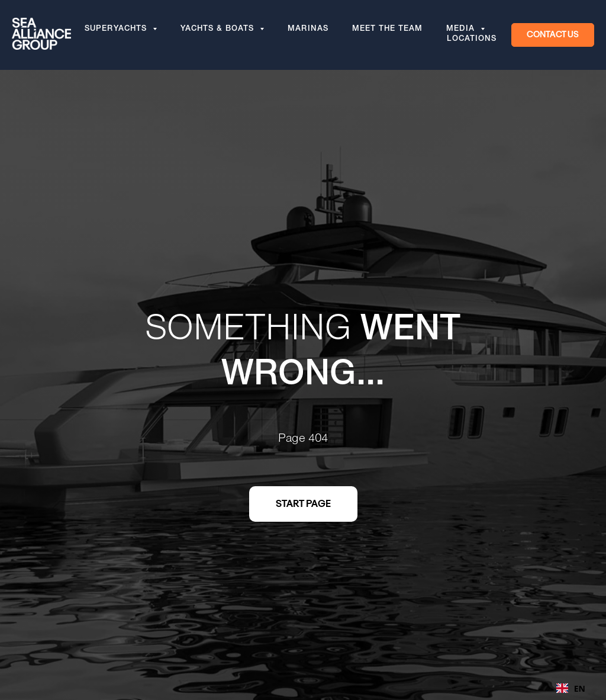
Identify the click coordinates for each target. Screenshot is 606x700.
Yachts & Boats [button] (219, 30)
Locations (472, 40)
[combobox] (571, 688)
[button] (553, 35)
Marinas (308, 30)
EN (571, 688)
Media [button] (462, 30)
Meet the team (387, 30)
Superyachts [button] (117, 30)
